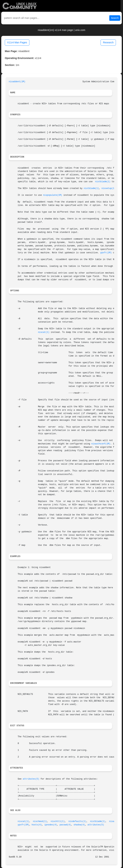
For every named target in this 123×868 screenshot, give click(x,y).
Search (115, 18)
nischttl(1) (58, 821)
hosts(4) (37, 825)
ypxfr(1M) (106, 253)
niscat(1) (44, 332)
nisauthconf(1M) (101, 444)
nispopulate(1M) (53, 195)
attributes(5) (31, 779)
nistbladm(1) (103, 182)
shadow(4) (79, 825)
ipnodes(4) (51, 825)
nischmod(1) (40, 821)
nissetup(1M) (109, 188)
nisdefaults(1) (77, 821)
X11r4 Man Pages (17, 42)
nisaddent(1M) (17, 82)
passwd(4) (65, 825)
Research (108, 42)
